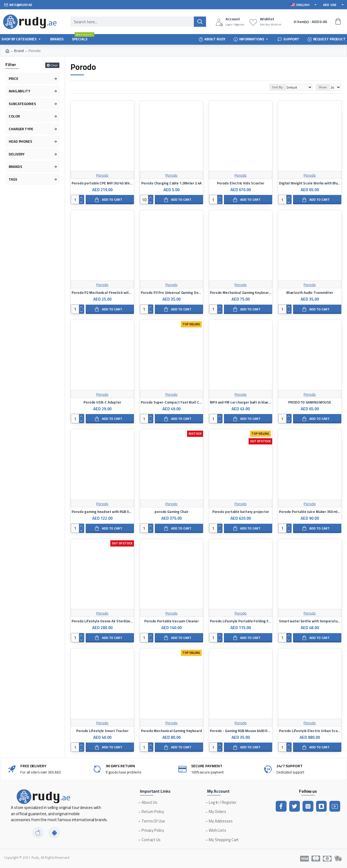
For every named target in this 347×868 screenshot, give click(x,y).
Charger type (21, 129)
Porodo (102, 175)
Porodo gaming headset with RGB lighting (102, 512)
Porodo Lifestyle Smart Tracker (102, 731)
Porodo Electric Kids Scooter (241, 183)
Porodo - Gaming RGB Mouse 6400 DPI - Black (241, 731)
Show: (323, 87)
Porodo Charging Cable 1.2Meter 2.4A (171, 183)
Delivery (17, 154)
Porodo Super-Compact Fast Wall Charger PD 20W (171, 402)
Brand (19, 51)
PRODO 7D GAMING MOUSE (310, 402)
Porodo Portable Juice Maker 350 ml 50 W (310, 512)
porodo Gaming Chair (171, 512)
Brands (15, 167)
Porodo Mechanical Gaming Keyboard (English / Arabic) (241, 293)
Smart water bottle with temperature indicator (310, 621)
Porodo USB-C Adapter (102, 402)
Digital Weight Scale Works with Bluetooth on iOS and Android (310, 183)
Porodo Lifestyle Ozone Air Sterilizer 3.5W (102, 621)
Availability (19, 91)
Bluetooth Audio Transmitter (310, 293)
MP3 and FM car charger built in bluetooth (241, 402)
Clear (54, 65)
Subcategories (22, 104)
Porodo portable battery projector (241, 512)
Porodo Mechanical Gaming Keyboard (171, 731)
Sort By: (271, 87)
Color (14, 116)
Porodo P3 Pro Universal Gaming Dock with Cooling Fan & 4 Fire (171, 293)
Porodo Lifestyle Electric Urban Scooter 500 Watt (310, 731)
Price (14, 79)
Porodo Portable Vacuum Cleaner (171, 621)
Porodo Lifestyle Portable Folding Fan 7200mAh (241, 621)
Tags (13, 179)
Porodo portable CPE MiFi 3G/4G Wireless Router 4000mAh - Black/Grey (102, 183)
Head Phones (20, 141)
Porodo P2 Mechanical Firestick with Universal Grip (102, 293)
